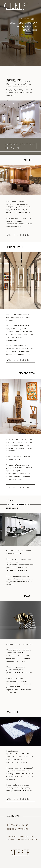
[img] (20, 853)
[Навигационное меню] (38, 4)
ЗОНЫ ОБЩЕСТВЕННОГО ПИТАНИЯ (17, 504)
